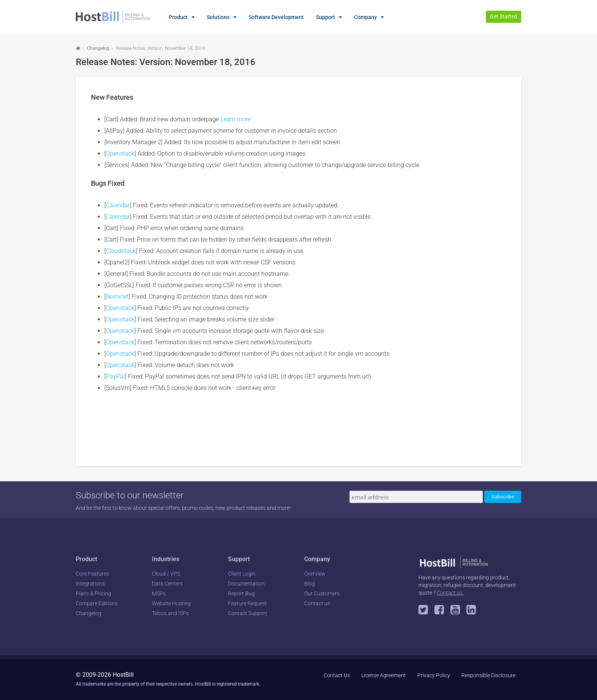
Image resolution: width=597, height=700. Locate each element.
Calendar (118, 205)
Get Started (504, 16)
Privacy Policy (434, 675)
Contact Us (337, 675)
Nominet (117, 297)
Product (178, 17)
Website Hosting (171, 603)
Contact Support (248, 613)
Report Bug (241, 593)
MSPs (159, 593)
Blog (310, 584)
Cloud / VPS (166, 574)
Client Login (242, 574)
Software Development (276, 17)
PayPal (115, 376)
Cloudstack (121, 251)
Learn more (235, 119)
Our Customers (322, 593)
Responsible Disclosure (488, 675)
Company (366, 17)
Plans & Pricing (93, 593)
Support (326, 17)
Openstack (120, 154)
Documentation (246, 584)
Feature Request (247, 603)
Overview (315, 574)
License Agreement (384, 675)
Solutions (218, 17)
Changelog (98, 48)
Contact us (317, 603)
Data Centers (167, 584)
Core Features (92, 574)
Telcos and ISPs (170, 613)
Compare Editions (97, 603)
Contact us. (450, 593)
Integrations (90, 584)
